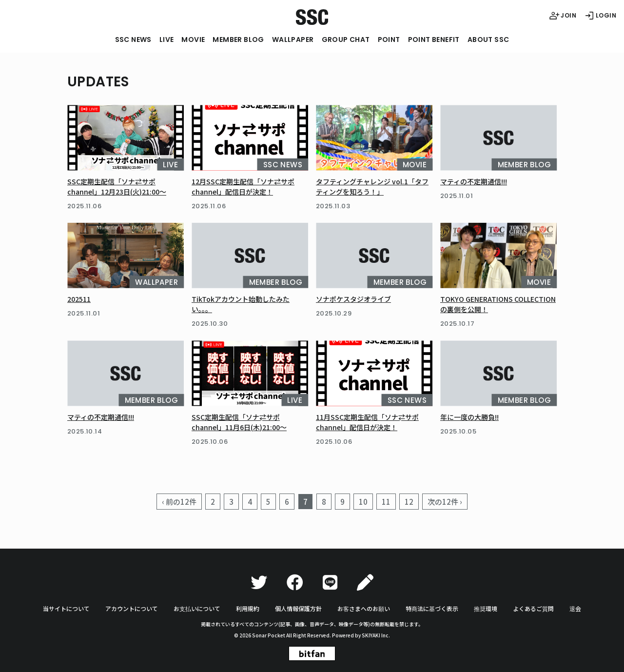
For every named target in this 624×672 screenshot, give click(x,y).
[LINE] (330, 583)
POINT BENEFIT (434, 40)
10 (363, 502)
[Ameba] (365, 583)
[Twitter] (259, 583)
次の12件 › (445, 502)
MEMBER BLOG (238, 40)
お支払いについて (197, 608)
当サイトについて (66, 608)
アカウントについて (132, 608)
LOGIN (600, 16)
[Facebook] (295, 583)
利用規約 (248, 608)
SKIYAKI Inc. (376, 635)
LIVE (167, 40)
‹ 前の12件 (179, 502)
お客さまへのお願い (364, 608)
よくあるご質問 (533, 608)
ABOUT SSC (488, 40)
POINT (389, 40)
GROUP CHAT (346, 40)
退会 (575, 608)
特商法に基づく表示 (432, 608)
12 (409, 502)
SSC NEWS (133, 40)
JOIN (563, 16)
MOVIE (193, 40)
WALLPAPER (293, 40)
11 (386, 502)
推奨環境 (486, 608)
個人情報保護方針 (298, 608)
